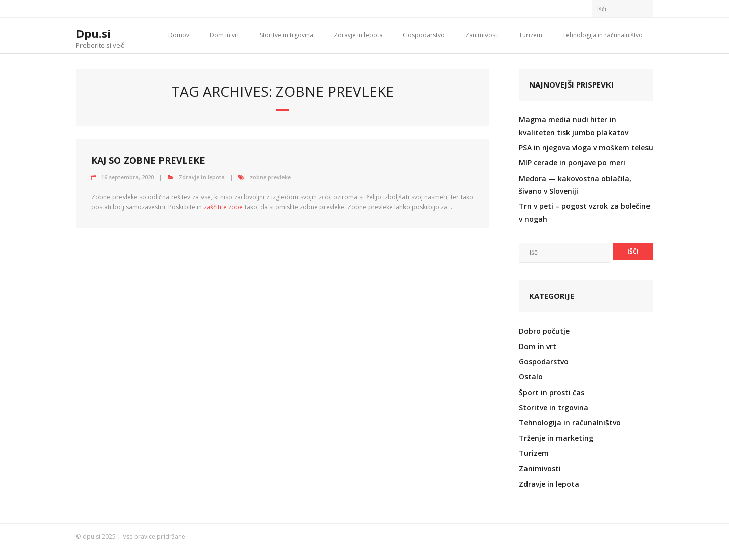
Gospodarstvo (424, 35)
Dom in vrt (225, 35)
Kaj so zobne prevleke (148, 160)
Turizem (531, 35)
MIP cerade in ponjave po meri (572, 163)
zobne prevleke (270, 177)
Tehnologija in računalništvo (603, 35)
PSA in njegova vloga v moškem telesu (586, 147)
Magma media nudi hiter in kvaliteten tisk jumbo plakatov (574, 126)
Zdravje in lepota (358, 35)
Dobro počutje (544, 331)
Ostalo (531, 377)
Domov (179, 35)
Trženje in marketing (556, 438)
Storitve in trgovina (287, 35)
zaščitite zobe (223, 207)
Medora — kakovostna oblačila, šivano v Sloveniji (575, 185)
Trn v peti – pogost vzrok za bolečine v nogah (584, 212)
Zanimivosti (482, 35)
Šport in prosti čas (552, 392)
